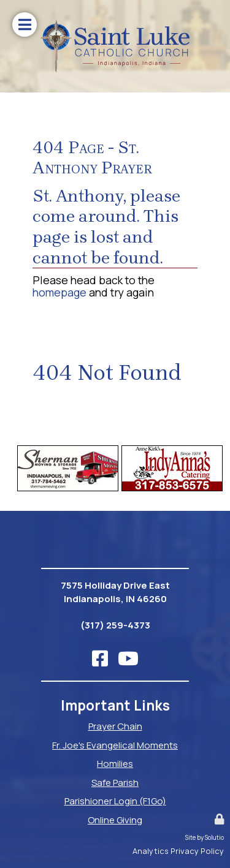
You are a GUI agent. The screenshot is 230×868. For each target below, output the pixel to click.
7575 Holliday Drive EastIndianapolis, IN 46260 (115, 592)
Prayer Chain (115, 726)
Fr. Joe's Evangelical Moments (115, 745)
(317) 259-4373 (115, 625)
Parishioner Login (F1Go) (115, 801)
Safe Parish (115, 783)
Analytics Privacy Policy (178, 851)
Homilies (115, 764)
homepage (59, 292)
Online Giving (115, 820)
